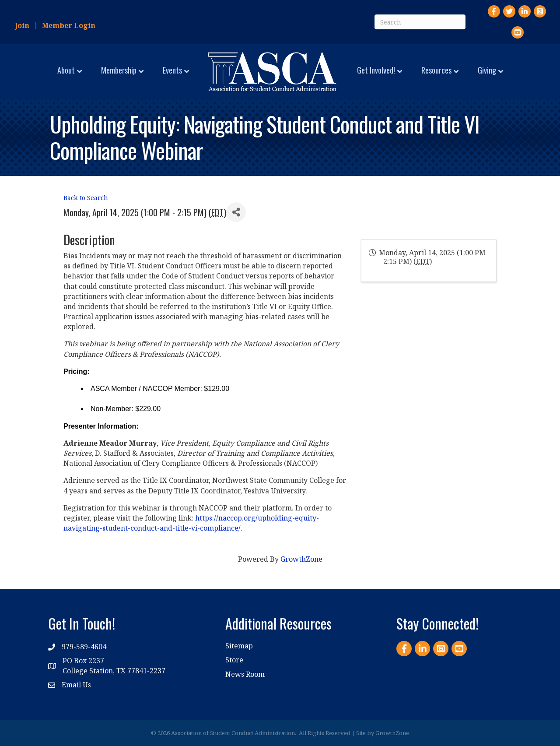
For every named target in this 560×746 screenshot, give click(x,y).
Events (172, 70)
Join (22, 25)
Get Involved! (376, 70)
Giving (487, 70)
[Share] (236, 212)
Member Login (69, 25)
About (66, 70)
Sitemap (239, 646)
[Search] (420, 22)
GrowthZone (301, 559)
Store (234, 660)
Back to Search (86, 198)
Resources (436, 70)
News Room (245, 674)
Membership (119, 70)
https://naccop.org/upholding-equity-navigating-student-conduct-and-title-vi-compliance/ (191, 523)
